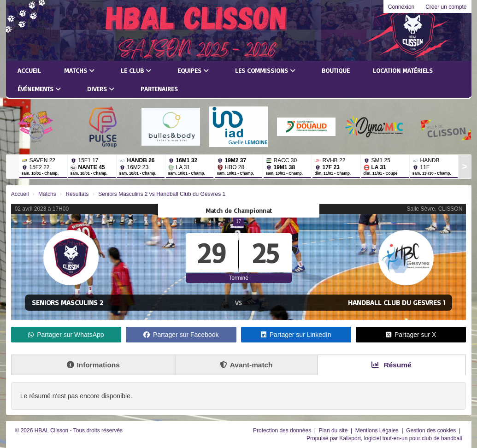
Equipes (193, 70)
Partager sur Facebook (181, 335)
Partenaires (159, 89)
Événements (39, 89)
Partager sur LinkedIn (296, 335)
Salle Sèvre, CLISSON (435, 209)
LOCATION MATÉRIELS (403, 70)
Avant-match (246, 365)
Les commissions (265, 70)
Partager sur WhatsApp (66, 335)
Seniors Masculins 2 (67, 302)
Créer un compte (446, 7)
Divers (101, 89)
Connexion (401, 7)
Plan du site (334, 430)
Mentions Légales (378, 430)
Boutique (336, 70)
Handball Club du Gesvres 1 (397, 302)
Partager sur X (411, 335)
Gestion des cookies (432, 430)
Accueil (29, 70)
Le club (136, 70)
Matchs (79, 70)
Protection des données (283, 430)
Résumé (391, 365)
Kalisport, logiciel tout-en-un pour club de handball (400, 438)
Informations (93, 365)
